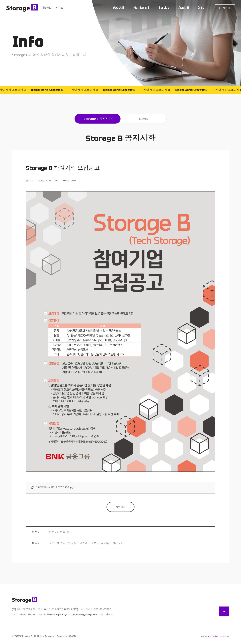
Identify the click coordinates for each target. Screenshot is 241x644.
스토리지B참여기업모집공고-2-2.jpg (54, 487)
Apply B (184, 8)
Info (201, 8)
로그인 (60, 8)
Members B (141, 8)
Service (164, 8)
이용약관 (225, 636)
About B (119, 8)
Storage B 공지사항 (98, 119)
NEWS (144, 119)
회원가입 (46, 8)
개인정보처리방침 (210, 636)
